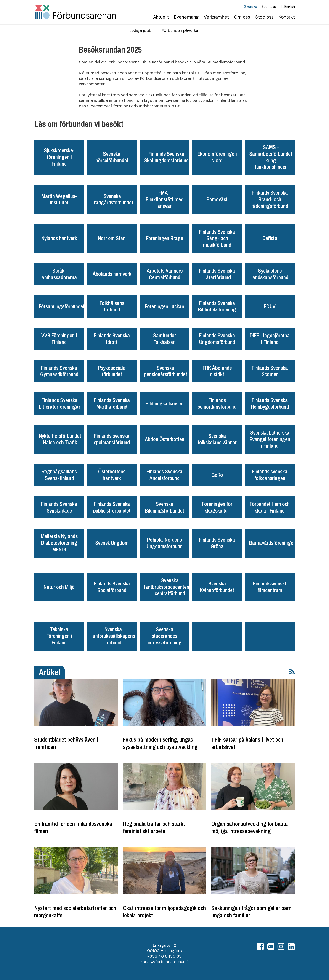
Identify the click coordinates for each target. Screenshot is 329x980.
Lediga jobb (140, 30)
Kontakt (287, 17)
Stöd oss (264, 17)
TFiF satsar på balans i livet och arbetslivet (247, 743)
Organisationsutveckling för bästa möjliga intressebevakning (249, 827)
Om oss (242, 17)
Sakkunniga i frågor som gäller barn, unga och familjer (252, 912)
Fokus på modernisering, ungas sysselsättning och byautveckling (160, 743)
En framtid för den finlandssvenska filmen (73, 827)
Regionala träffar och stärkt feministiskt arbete (154, 827)
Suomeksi (269, 7)
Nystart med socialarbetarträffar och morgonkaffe (75, 912)
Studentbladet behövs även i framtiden (66, 743)
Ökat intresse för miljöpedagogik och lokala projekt (164, 912)
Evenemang (186, 17)
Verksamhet (216, 17)
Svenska (251, 7)
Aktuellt (161, 17)
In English (288, 7)
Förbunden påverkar (181, 30)
